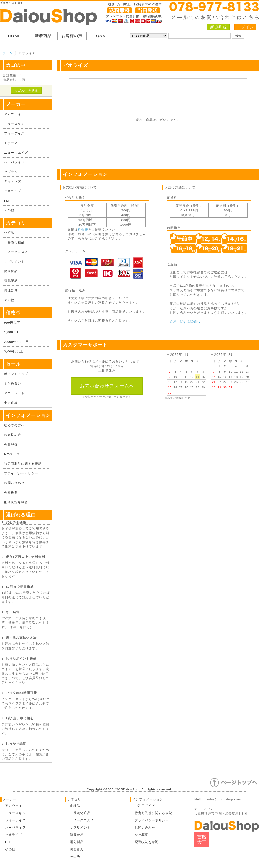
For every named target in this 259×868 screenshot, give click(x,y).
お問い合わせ (14, 483)
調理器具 (11, 290)
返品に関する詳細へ (185, 322)
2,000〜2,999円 (17, 342)
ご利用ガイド (145, 806)
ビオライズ (13, 191)
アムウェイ (13, 114)
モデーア (11, 143)
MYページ (12, 454)
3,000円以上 (14, 351)
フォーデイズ (14, 133)
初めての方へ (14, 425)
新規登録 (218, 27)
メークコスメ (16, 252)
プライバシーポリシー (21, 473)
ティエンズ (13, 181)
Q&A (101, 36)
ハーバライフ (14, 162)
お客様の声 (72, 36)
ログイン (245, 27)
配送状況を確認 (16, 502)
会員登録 (11, 444)
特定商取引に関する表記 (23, 464)
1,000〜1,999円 (17, 332)
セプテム (11, 172)
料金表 (83, 230)
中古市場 (11, 403)
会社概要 (11, 492)
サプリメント (14, 261)
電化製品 (11, 281)
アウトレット (14, 393)
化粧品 (9, 233)
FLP (7, 200)
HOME (15, 36)
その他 (9, 210)
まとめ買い (13, 383)
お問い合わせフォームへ (107, 386)
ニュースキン (14, 124)
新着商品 (43, 36)
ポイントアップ (16, 374)
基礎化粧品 (14, 242)
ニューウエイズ (16, 152)
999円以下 (12, 322)
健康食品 (11, 271)
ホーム (7, 53)
